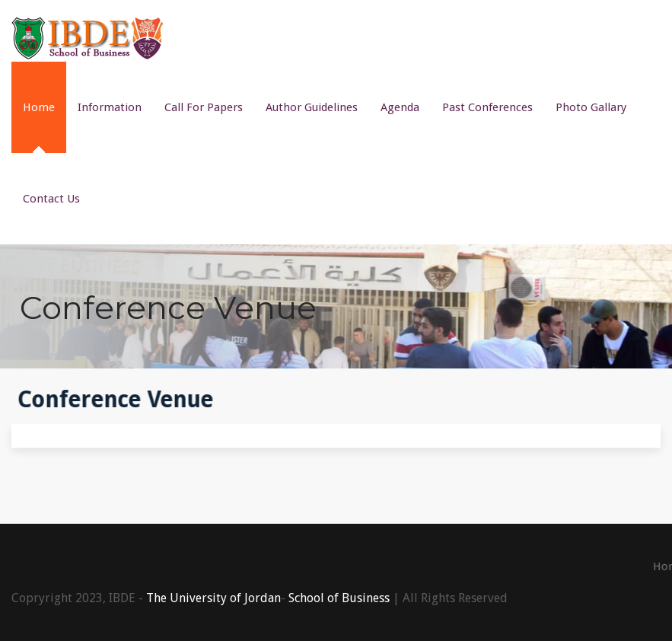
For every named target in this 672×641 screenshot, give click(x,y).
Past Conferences (487, 107)
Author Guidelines (312, 107)
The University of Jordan (213, 598)
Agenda (400, 107)
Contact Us (51, 199)
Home (39, 107)
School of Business (339, 598)
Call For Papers (204, 107)
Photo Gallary (591, 107)
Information (110, 107)
